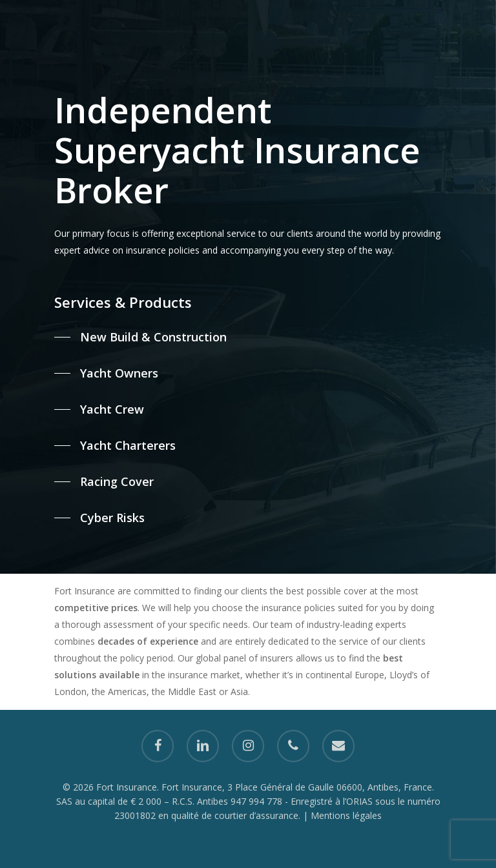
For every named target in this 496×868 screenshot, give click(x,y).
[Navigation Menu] (25, 15)
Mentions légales (346, 815)
